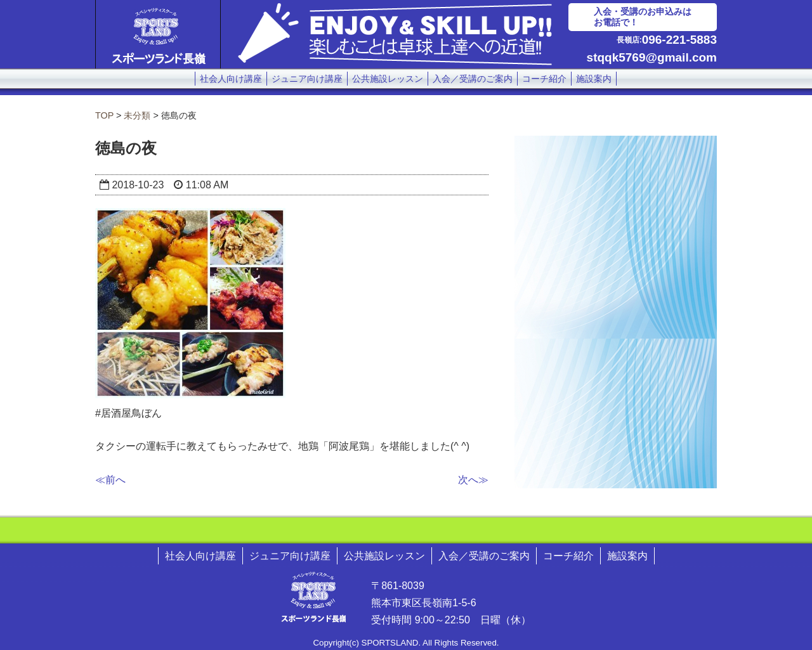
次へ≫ (473, 480)
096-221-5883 (679, 40)
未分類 (137, 115)
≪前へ (110, 480)
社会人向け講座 (231, 79)
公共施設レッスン (388, 79)
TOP (104, 115)
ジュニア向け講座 (307, 79)
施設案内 (594, 79)
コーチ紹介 (544, 79)
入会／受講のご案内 (473, 79)
